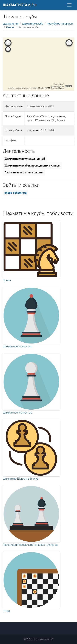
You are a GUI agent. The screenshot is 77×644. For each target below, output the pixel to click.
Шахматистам (11, 24)
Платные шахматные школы (24, 172)
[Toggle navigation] (69, 5)
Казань (10, 27)
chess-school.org (15, 193)
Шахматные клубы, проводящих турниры (32, 166)
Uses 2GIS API (59, 84)
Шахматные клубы (33, 24)
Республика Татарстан (60, 24)
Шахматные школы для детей (25, 159)
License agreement (57, 86)
